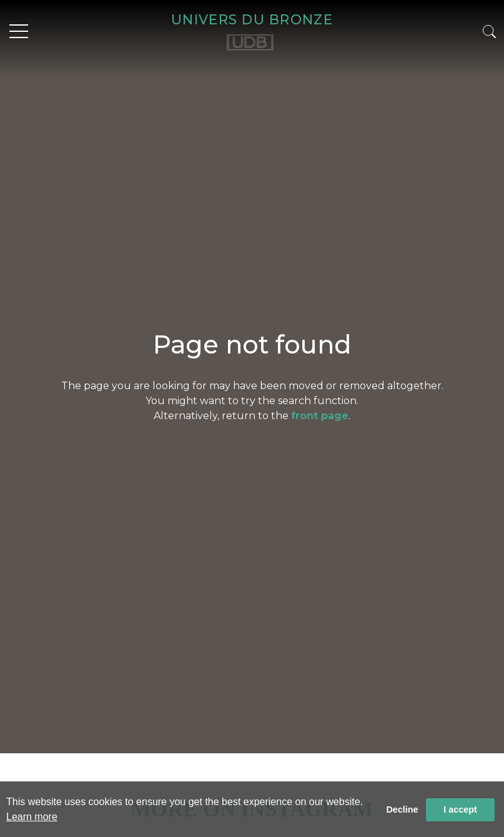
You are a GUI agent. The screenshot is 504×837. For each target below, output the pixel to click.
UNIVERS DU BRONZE (252, 19)
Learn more (32, 817)
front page (320, 416)
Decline (402, 810)
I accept (460, 810)
